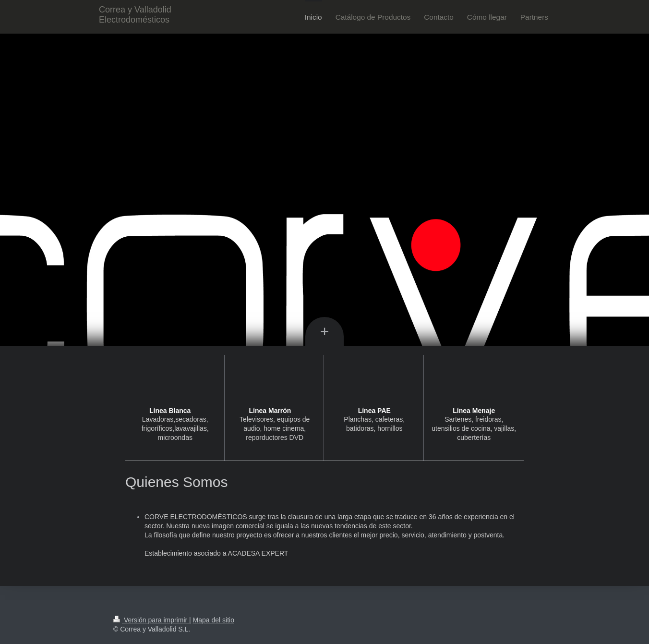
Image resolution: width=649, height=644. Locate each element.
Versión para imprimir (151, 620)
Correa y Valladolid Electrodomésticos (135, 15)
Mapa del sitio (214, 620)
